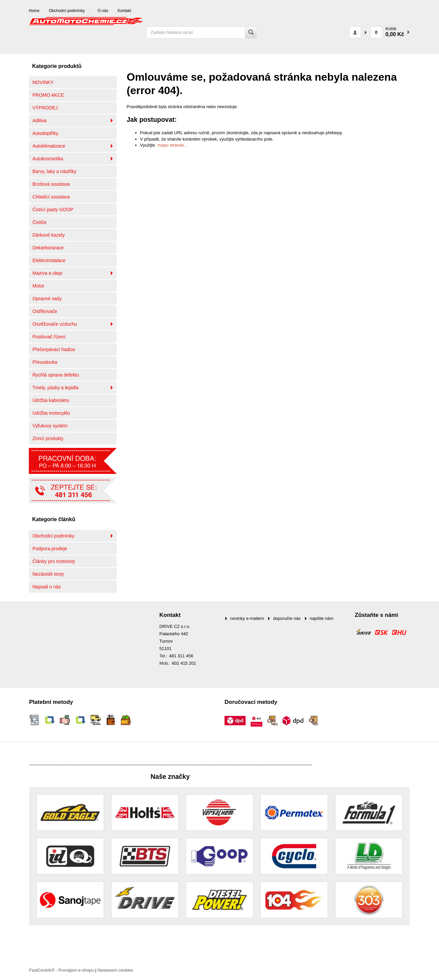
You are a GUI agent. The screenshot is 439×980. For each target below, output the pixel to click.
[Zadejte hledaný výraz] (202, 32)
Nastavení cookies (115, 970)
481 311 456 (181, 656)
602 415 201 (184, 663)
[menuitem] (34, 11)
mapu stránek (171, 145)
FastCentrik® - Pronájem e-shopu (62, 970)
